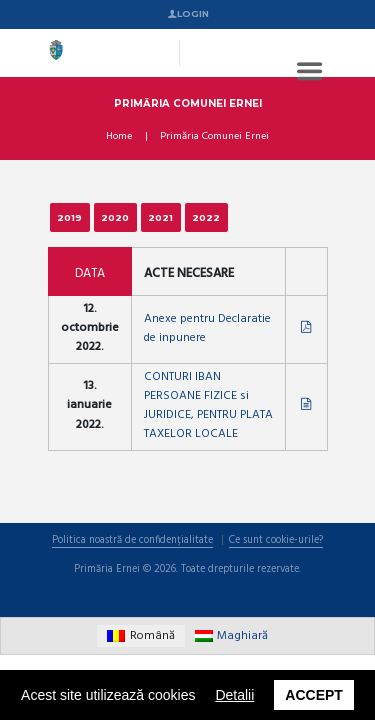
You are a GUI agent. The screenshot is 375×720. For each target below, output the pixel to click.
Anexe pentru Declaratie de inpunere (207, 328)
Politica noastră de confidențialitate (132, 541)
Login (193, 13)
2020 (115, 217)
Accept (314, 695)
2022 (206, 217)
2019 (69, 217)
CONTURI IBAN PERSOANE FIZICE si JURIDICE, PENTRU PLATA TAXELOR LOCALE (208, 406)
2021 (160, 217)
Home (119, 137)
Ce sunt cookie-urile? (276, 541)
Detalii (234, 695)
